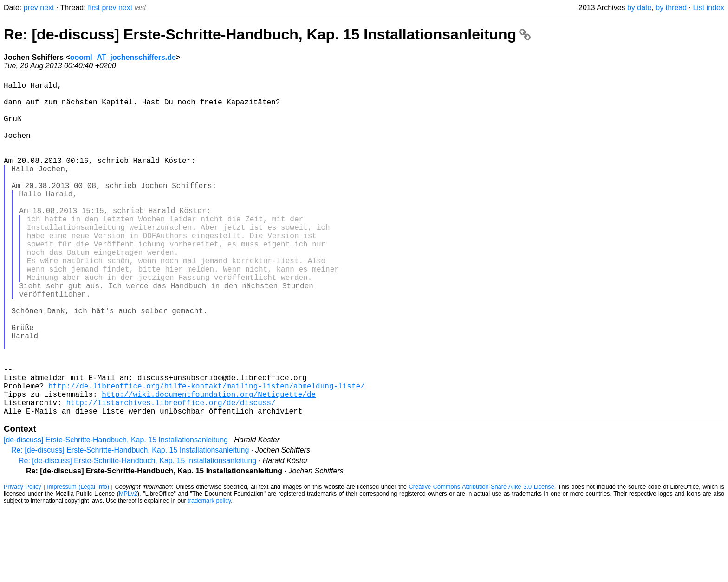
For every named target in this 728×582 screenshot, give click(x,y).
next (47, 8)
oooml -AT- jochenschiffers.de (123, 57)
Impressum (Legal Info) (78, 561)
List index (708, 8)
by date (639, 8)
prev (31, 8)
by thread (671, 8)
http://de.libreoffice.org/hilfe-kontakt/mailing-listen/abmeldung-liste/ (207, 454)
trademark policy (209, 575)
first (94, 8)
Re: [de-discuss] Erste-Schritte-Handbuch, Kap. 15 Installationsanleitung (267, 34)
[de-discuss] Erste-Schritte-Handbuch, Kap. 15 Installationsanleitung (116, 514)
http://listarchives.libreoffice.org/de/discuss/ (171, 475)
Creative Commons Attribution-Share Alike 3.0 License (482, 561)
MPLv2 (128, 568)
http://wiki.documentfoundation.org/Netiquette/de (209, 465)
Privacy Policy (23, 561)
